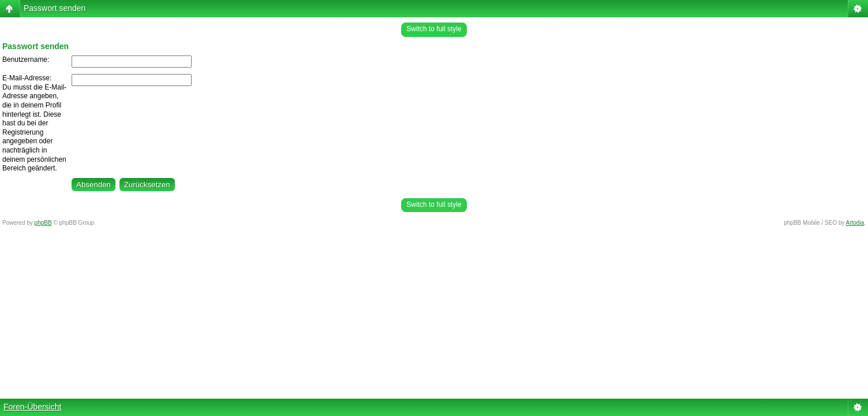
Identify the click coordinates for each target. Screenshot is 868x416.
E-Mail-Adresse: (27, 78)
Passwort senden (55, 8)
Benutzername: (26, 60)
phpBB (43, 223)
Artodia (855, 223)
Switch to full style (434, 29)
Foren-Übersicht (32, 407)
